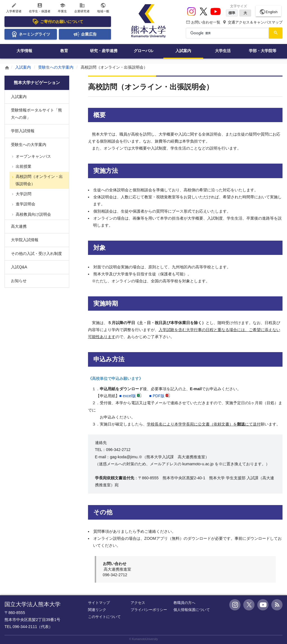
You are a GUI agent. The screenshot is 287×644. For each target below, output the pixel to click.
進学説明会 (25, 204)
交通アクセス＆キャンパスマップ (252, 22)
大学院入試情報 (25, 240)
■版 (128, 396)
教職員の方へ (184, 603)
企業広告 (85, 34)
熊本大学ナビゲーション (37, 82)
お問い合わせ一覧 (203, 22)
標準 (232, 13)
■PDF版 (157, 396)
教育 (64, 51)
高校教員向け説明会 (33, 214)
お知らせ (19, 281)
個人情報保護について (192, 610)
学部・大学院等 (263, 51)
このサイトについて (104, 617)
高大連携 (19, 226)
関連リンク (97, 610)
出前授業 (23, 166)
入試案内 (183, 51)
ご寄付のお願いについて (58, 22)
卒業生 (62, 8)
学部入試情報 (23, 131)
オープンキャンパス (33, 156)
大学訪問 (23, 194)
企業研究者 (82, 8)
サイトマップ (99, 603)
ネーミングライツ (31, 34)
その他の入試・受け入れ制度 (36, 254)
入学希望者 (14, 8)
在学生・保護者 (40, 8)
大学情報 (24, 51)
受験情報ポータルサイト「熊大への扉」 (36, 114)
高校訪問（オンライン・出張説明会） (39, 180)
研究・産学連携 (104, 51)
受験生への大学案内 (56, 67)
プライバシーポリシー (149, 610)
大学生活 (223, 51)
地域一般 (103, 8)
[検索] (227, 33)
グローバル (143, 51)
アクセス (138, 603)
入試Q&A (19, 267)
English (268, 12)
